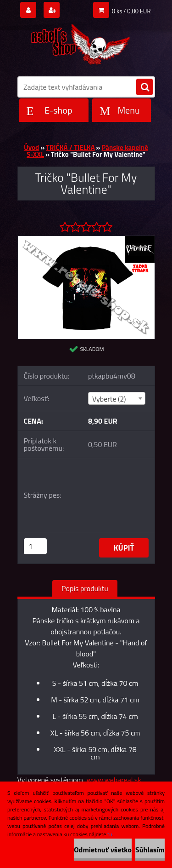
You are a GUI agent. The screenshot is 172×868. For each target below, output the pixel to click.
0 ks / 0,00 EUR (131, 11)
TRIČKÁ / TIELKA (70, 147)
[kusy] (35, 546)
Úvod (31, 147)
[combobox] (117, 398)
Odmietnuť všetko (103, 850)
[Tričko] (86, 240)
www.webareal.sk (114, 780)
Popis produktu (85, 588)
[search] (144, 87)
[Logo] (80, 42)
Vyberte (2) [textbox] (109, 399)
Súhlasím (150, 850)
